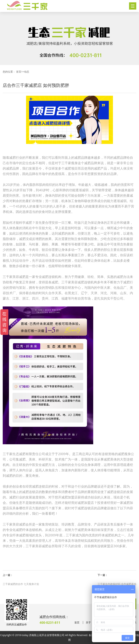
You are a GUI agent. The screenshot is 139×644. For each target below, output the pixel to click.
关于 (88, 623)
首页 (19, 72)
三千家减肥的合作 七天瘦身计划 (21, 584)
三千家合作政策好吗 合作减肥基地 (117, 584)
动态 (27, 72)
